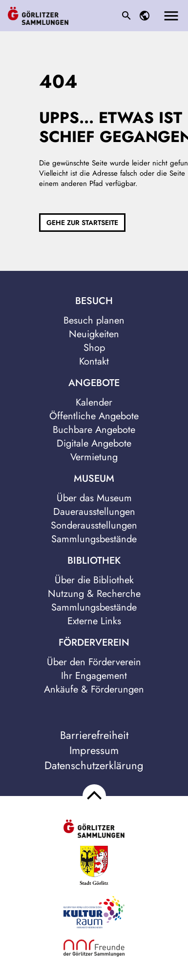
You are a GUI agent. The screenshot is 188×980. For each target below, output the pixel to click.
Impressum (94, 750)
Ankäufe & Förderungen (94, 689)
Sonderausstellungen (94, 525)
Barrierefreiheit (94, 735)
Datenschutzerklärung (94, 766)
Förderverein (94, 643)
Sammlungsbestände (94, 539)
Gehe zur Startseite (82, 223)
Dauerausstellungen (94, 512)
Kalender (94, 402)
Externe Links (94, 621)
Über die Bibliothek (94, 580)
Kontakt (94, 361)
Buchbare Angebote (94, 430)
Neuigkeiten (94, 334)
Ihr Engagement (94, 676)
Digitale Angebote (94, 443)
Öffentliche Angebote (94, 416)
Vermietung (94, 457)
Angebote (94, 383)
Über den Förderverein (94, 662)
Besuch (94, 301)
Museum (94, 479)
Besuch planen (94, 320)
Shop (94, 348)
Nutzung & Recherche (94, 594)
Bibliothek (94, 561)
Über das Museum (94, 498)
